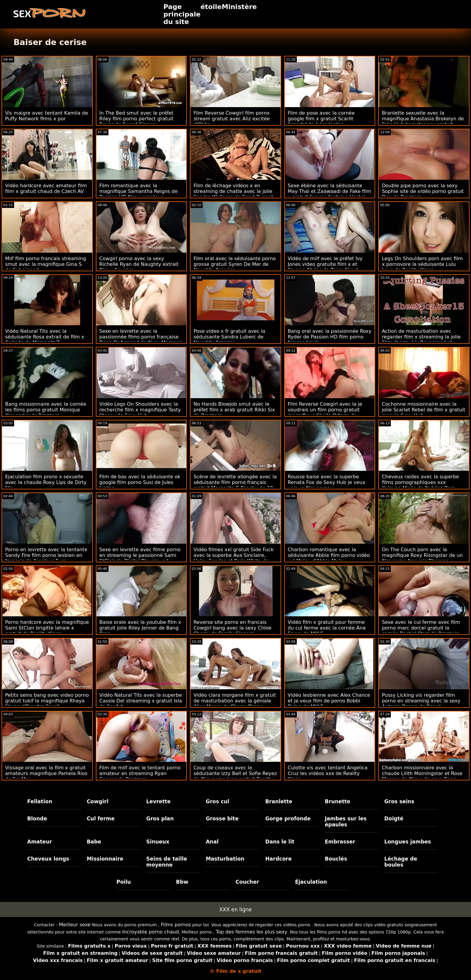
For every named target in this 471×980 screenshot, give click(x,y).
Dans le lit (280, 842)
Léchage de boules (401, 862)
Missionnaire (105, 859)
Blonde (37, 819)
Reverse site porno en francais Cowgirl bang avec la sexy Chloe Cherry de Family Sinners (232, 628)
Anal (212, 842)
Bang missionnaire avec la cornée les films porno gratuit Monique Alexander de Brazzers (46, 410)
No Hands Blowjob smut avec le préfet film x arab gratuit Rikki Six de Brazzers (234, 410)
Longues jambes (407, 842)
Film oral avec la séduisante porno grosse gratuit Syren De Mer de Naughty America (235, 264)
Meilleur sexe (75, 925)
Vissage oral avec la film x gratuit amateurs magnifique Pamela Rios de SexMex (46, 773)
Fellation (40, 801)
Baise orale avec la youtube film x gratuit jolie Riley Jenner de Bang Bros (140, 628)
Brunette (337, 801)
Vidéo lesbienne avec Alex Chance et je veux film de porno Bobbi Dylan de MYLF (329, 701)
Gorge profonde (288, 819)
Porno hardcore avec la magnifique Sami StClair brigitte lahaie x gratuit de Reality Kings (47, 628)
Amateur (40, 842)
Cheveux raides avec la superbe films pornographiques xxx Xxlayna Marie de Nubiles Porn (420, 482)
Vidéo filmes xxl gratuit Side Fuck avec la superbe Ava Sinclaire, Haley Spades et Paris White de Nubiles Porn (234, 558)
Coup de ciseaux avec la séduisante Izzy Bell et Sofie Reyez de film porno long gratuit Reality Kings (235, 776)
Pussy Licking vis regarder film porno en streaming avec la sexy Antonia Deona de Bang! (421, 701)
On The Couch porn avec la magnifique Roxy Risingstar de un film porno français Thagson (422, 555)
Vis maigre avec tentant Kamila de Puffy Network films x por (47, 116)
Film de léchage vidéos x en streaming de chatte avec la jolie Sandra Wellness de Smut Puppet (233, 191)
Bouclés (336, 859)
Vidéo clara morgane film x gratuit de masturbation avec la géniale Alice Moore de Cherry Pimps (235, 701)
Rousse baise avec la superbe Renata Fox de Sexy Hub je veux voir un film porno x (327, 482)
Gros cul (217, 801)
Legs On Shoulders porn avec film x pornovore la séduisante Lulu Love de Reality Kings (422, 264)
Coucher (247, 882)
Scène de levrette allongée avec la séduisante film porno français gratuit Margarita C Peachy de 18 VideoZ (235, 485)
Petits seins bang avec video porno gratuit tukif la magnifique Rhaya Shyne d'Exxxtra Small (47, 701)
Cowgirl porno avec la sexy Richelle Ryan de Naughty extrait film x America (139, 264)
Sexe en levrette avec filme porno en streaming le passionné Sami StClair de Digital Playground (140, 555)
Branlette (279, 801)
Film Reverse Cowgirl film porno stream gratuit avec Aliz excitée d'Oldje (232, 119)
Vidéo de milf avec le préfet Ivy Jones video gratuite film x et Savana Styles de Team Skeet (325, 264)
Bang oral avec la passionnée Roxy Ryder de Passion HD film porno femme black (330, 337)
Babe (94, 842)
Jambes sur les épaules (346, 822)
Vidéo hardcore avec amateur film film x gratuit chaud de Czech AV (46, 188)
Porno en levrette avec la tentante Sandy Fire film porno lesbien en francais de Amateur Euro (46, 555)
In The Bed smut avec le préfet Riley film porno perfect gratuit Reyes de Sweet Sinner (137, 119)
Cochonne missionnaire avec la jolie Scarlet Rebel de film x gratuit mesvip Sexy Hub (423, 410)
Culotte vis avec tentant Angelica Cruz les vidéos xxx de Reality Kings (328, 773)
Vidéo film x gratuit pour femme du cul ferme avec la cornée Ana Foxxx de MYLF (327, 628)
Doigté (394, 819)
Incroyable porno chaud (151, 932)
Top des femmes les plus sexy (251, 932)
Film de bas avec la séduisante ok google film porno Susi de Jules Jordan (140, 482)
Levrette (158, 801)
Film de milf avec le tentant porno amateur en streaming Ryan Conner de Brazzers (140, 773)
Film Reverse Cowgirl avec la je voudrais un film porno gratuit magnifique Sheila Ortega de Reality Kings (325, 413)
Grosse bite (222, 819)
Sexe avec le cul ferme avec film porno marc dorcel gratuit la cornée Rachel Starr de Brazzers (421, 628)
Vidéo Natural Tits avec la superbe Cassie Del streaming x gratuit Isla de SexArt (141, 701)
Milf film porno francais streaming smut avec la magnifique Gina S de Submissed (46, 264)
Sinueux (158, 842)
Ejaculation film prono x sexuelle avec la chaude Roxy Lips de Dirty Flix (46, 482)
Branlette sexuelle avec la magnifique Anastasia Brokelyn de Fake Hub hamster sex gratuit (423, 119)
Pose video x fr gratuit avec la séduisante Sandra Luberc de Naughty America (229, 337)
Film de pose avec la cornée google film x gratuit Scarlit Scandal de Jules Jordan (321, 119)
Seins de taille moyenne (167, 862)
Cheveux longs (48, 859)
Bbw (182, 882)
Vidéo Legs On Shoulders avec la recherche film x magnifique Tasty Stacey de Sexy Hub (140, 410)
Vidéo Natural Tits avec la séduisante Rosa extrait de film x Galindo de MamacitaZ (45, 337)
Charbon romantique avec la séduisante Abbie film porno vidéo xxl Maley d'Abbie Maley (329, 555)
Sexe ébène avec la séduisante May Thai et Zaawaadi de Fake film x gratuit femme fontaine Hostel (330, 191)
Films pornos (176, 925)
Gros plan (160, 819)
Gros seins (399, 801)
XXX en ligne (235, 909)
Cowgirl (98, 801)
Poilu (124, 882)
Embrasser (340, 842)
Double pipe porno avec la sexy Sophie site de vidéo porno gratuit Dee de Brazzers (423, 191)
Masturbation (225, 859)
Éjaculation (311, 882)
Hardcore (278, 859)
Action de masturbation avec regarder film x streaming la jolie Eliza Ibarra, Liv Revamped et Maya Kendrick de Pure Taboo (421, 340)
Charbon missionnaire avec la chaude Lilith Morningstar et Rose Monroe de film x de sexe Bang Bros (422, 776)
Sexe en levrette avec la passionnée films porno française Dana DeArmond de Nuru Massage (141, 337)
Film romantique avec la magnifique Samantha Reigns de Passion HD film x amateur (139, 191)
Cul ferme (101, 819)
